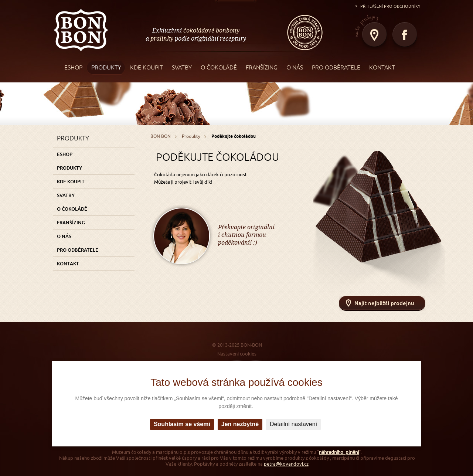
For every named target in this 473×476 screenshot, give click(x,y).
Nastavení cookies (237, 354)
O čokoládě (72, 209)
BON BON (81, 30)
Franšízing (71, 222)
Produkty (69, 168)
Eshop (65, 154)
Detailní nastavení (293, 424)
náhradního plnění (339, 452)
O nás (64, 236)
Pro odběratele (78, 250)
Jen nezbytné (240, 424)
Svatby (66, 195)
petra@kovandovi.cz (286, 464)
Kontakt (68, 263)
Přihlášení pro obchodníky (390, 6)
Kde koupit (71, 181)
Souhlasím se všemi (182, 424)
